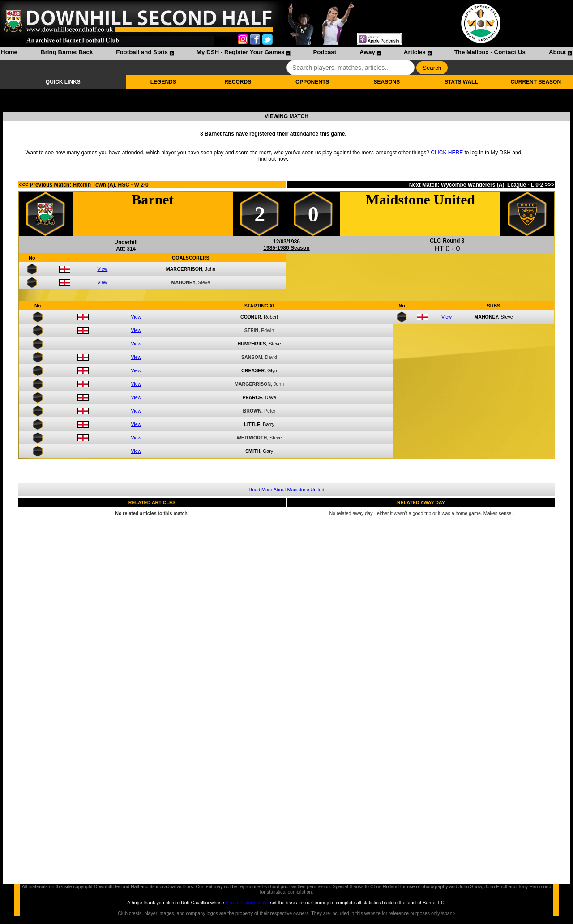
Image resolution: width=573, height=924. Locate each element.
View (102, 269)
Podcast (325, 52)
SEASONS (387, 82)
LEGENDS (163, 82)
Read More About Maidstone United (287, 490)
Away (367, 52)
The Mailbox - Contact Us (490, 52)
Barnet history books (247, 903)
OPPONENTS (312, 82)
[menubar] (286, 53)
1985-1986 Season (286, 248)
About (558, 52)
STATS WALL (461, 82)
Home (9, 52)
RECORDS (238, 82)
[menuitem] (9, 53)
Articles (415, 52)
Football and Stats (142, 52)
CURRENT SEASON (536, 82)
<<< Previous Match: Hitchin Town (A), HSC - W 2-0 (83, 185)
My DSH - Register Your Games (241, 52)
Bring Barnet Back (67, 52)
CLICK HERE (447, 153)
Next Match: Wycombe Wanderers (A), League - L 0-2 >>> (482, 185)
